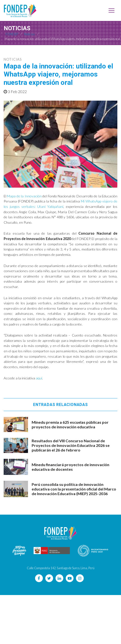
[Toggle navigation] (112, 10)
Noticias (13, 59)
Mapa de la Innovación (24, 196)
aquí (39, 378)
